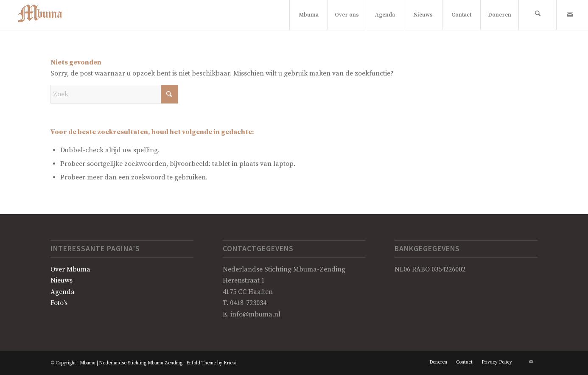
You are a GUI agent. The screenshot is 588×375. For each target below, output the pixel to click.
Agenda (63, 292)
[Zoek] (538, 15)
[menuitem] (308, 15)
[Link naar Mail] (570, 14)
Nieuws (62, 280)
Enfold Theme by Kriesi (211, 363)
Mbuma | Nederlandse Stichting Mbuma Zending (131, 363)
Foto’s (59, 303)
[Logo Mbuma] (44, 15)
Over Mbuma (70, 269)
